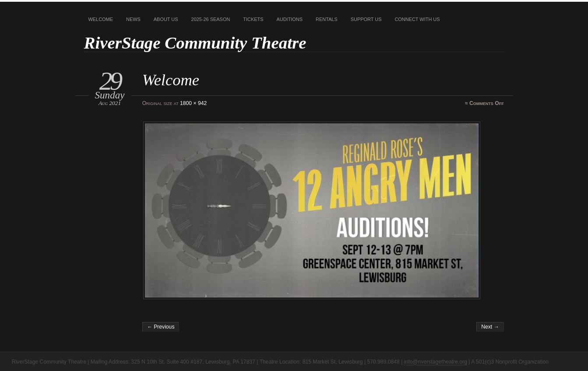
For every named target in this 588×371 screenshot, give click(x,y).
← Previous (161, 327)
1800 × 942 (193, 103)
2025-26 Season (211, 19)
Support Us (366, 19)
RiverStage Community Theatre (195, 43)
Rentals (327, 19)
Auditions (290, 19)
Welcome (101, 19)
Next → (490, 327)
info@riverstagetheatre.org (436, 362)
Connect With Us (417, 19)
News (133, 19)
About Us (166, 19)
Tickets (253, 19)
